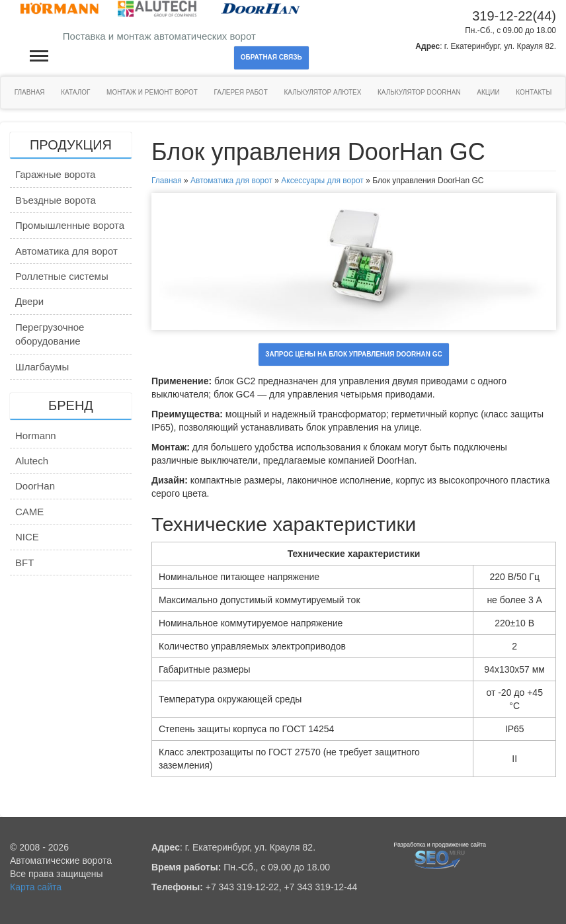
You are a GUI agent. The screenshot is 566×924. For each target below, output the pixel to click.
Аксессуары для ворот (322, 181)
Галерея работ (241, 92)
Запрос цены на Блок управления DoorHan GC (353, 354)
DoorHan (35, 486)
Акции (488, 92)
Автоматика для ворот (66, 251)
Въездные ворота (56, 200)
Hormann (36, 436)
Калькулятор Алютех (322, 92)
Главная (30, 92)
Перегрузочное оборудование (50, 334)
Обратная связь (271, 57)
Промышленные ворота (70, 225)
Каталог (75, 92)
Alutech (32, 461)
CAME (29, 512)
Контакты (534, 92)
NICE (27, 537)
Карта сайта (36, 887)
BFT (24, 563)
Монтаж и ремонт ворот (152, 92)
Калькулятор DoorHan (419, 92)
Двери (29, 301)
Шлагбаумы (42, 367)
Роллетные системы (62, 276)
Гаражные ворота (55, 174)
